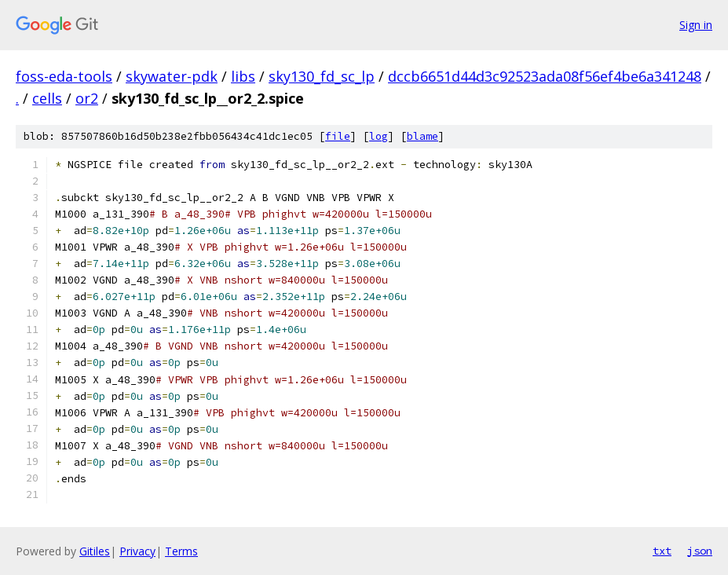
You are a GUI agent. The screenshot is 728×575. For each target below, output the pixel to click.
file (338, 136)
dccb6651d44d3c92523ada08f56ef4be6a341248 (545, 76)
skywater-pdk (172, 76)
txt (662, 551)
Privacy (137, 551)
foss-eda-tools (64, 76)
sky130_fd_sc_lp (322, 76)
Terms (181, 551)
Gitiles (95, 551)
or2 (87, 98)
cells (47, 98)
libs (243, 76)
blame (423, 136)
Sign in (696, 25)
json (700, 551)
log (379, 136)
